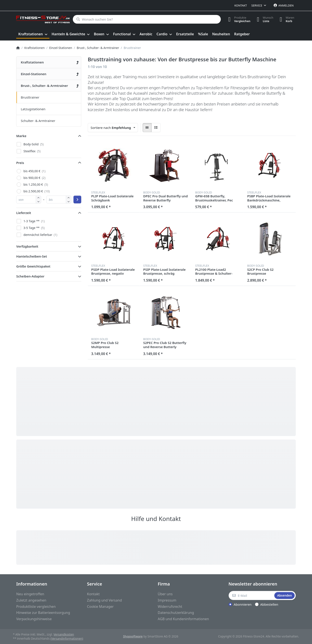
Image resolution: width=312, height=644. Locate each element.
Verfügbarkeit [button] (27, 246)
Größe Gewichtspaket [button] (33, 266)
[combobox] (113, 128)
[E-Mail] (251, 595)
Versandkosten (64, 634)
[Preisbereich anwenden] (77, 200)
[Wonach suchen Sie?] (147, 19)
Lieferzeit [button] (24, 213)
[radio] (147, 128)
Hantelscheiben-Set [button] (32, 256)
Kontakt (241, 5)
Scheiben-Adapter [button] (30, 276)
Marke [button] (21, 136)
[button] (38, 201)
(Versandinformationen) (67, 639)
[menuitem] (33, 34)
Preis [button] (20, 163)
